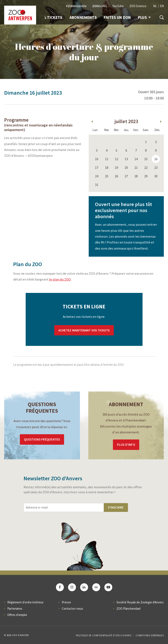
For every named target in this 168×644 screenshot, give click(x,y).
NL (155, 6)
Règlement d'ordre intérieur (25, 602)
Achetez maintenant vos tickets (84, 330)
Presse (66, 602)
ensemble (76, 6)
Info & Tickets (48, 17)
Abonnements (83, 17)
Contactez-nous (72, 609)
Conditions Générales (150, 635)
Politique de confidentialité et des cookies (104, 635)
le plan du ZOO (60, 279)
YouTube (118, 6)
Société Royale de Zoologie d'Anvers (140, 602)
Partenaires (15, 609)
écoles (100, 6)
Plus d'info (126, 445)
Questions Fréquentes (42, 439)
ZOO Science (138, 6)
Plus (144, 17)
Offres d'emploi (17, 615)
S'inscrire (116, 507)
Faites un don (117, 17)
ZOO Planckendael (128, 609)
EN (162, 6)
